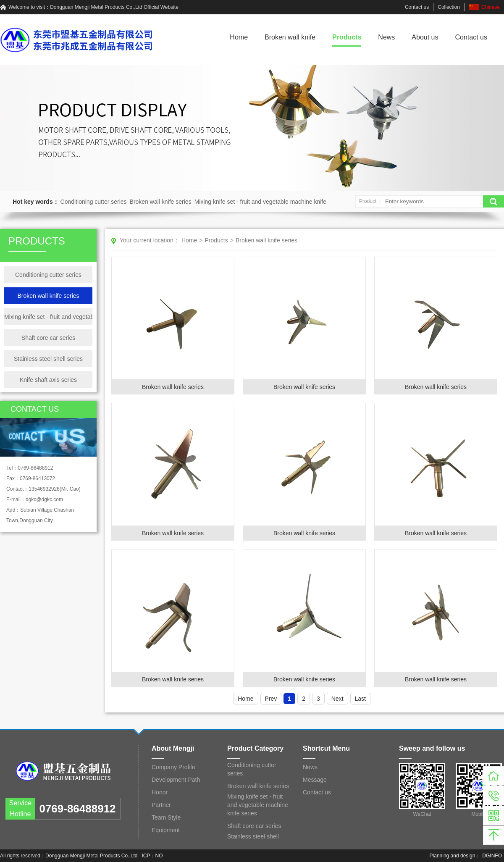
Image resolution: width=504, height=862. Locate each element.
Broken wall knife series (161, 202)
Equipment (166, 830)
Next (337, 699)
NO (159, 856)
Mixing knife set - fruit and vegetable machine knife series (48, 317)
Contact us (417, 7)
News (386, 37)
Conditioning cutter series (94, 202)
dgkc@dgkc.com (44, 499)
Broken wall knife (290, 37)
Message (315, 780)
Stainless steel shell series (48, 359)
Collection (449, 7)
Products (347, 37)
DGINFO (492, 856)
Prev (271, 699)
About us (425, 37)
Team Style (166, 817)
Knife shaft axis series (48, 380)
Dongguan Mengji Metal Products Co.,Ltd (96, 7)
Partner (161, 805)
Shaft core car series (48, 338)
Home (239, 37)
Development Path (176, 780)
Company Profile (173, 767)
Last (360, 699)
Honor (160, 792)
